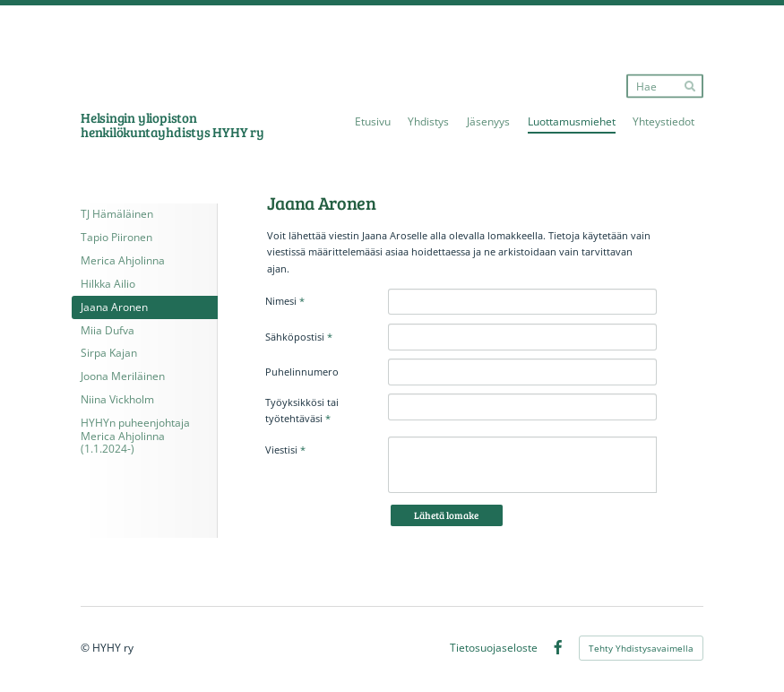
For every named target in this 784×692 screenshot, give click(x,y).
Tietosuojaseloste (494, 648)
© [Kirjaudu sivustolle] (86, 648)
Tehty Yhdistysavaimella (641, 648)
